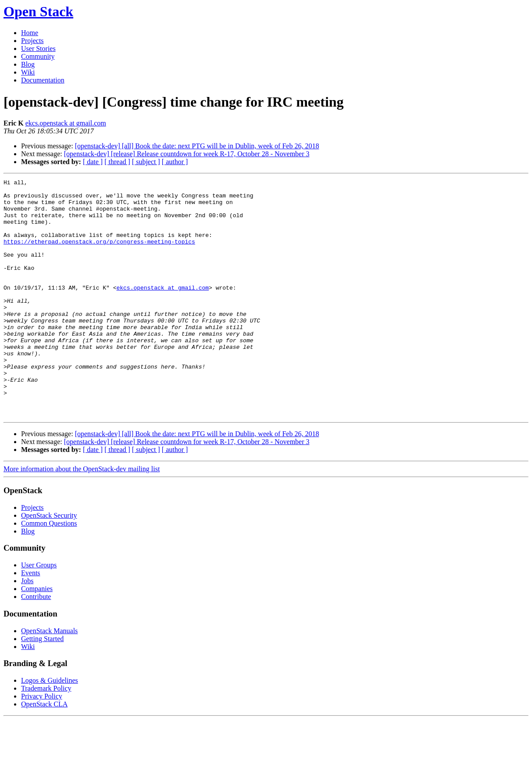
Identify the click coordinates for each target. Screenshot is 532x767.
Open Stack (38, 11)
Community (38, 56)
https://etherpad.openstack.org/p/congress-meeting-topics (99, 254)
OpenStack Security (49, 563)
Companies (37, 636)
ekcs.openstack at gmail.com (66, 123)
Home (30, 33)
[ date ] (93, 162)
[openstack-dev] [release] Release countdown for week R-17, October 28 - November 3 (187, 154)
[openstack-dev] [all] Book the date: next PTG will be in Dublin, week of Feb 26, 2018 (197, 146)
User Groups (39, 612)
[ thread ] (117, 162)
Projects (32, 41)
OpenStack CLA (44, 751)
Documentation (43, 80)
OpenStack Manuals (49, 678)
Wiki (28, 72)
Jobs (27, 628)
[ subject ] (146, 162)
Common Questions (49, 571)
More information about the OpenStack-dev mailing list (82, 516)
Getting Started (42, 686)
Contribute (36, 644)
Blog (28, 64)
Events (31, 620)
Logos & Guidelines (50, 728)
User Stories (38, 48)
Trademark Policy (46, 736)
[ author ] (175, 162)
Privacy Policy (42, 744)
